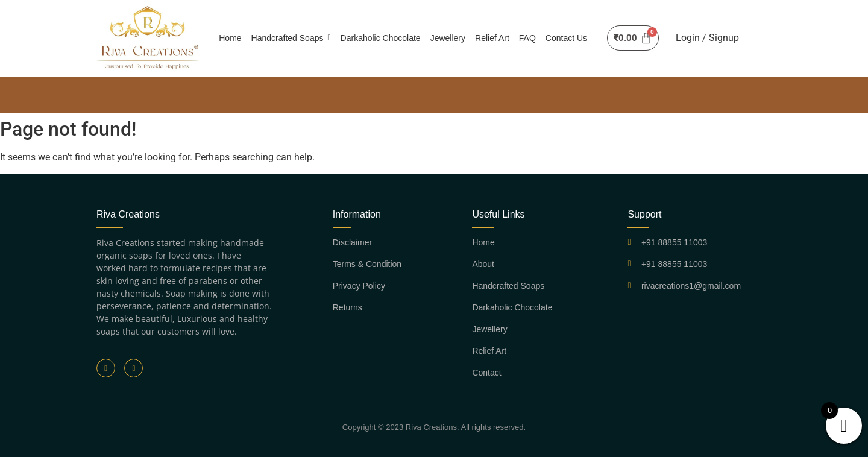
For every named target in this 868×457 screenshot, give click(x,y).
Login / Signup (707, 38)
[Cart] (633, 38)
